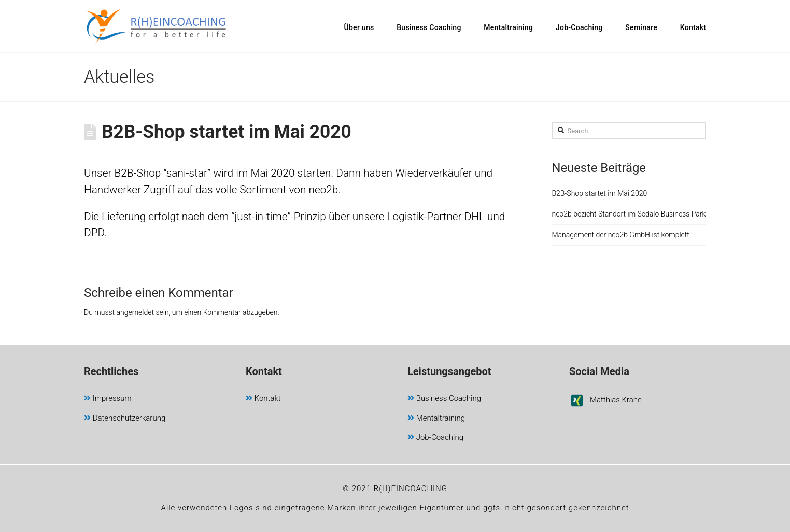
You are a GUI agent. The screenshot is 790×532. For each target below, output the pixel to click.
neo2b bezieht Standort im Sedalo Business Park (629, 214)
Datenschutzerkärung (125, 419)
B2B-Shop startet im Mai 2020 (599, 193)
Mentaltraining (436, 419)
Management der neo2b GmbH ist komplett (620, 235)
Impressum (108, 399)
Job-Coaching (435, 438)
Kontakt (263, 399)
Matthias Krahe (605, 402)
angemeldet (136, 312)
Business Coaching (444, 399)
